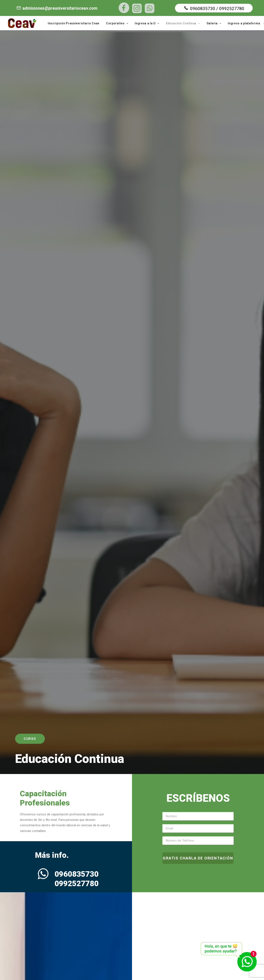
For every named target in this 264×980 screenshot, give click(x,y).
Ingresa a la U (147, 23)
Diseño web (158, 970)
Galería (214, 23)
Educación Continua (183, 23)
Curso (30, 84)
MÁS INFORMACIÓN (186, 358)
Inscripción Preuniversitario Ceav (74, 23)
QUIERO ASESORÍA (51, 501)
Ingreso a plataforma (244, 23)
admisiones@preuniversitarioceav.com (57, 8)
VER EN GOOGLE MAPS (192, 938)
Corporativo (117, 23)
